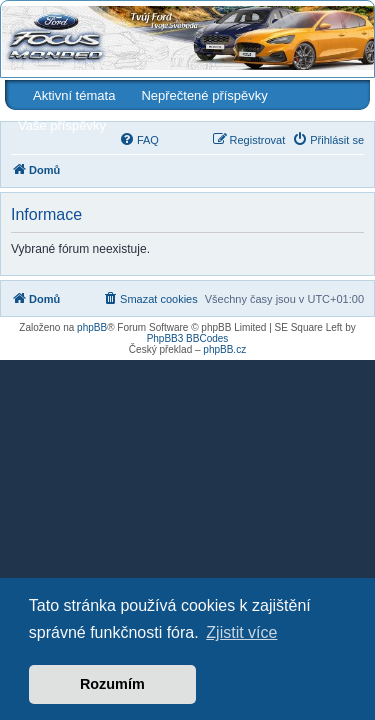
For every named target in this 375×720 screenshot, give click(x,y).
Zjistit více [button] (241, 632)
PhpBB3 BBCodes (188, 338)
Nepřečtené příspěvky (204, 95)
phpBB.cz (224, 349)
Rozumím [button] (112, 684)
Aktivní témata (74, 95)
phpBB (92, 327)
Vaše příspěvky (62, 125)
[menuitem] (139, 140)
